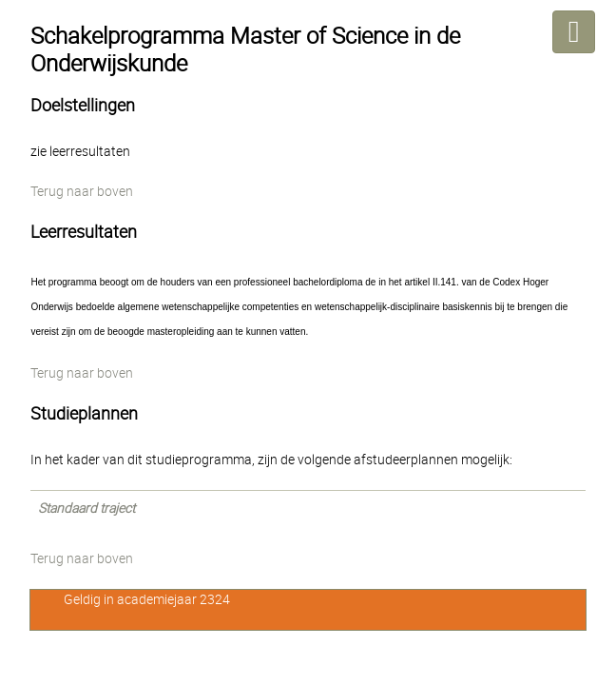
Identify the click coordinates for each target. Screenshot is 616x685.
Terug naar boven (82, 191)
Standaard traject (87, 508)
